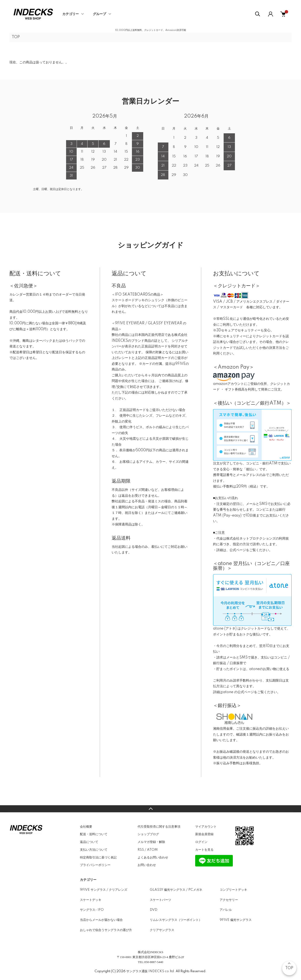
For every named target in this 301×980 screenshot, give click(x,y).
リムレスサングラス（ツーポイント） (176, 920)
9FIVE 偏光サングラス (236, 920)
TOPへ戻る (150, 809)
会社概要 (86, 827)
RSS (141, 850)
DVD (154, 910)
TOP (16, 37)
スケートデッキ (91, 900)
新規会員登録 (204, 834)
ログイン (201, 842)
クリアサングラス (162, 930)
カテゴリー (71, 14)
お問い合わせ (147, 865)
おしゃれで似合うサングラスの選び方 (106, 930)
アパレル (226, 910)
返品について (89, 842)
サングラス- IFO (92, 910)
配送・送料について (94, 834)
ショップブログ (148, 834)
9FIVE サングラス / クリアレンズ (104, 890)
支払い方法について (94, 850)
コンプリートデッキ (233, 890)
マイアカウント (206, 827)
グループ (99, 14)
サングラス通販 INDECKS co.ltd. (151, 971)
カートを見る (204, 850)
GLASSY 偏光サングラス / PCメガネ (176, 890)
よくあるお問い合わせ (153, 858)
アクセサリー (229, 900)
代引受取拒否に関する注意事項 (159, 827)
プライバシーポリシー (95, 865)
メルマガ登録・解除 (151, 842)
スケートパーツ (160, 900)
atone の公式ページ (238, 692)
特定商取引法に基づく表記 (98, 858)
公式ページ (238, 550)
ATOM (152, 850)
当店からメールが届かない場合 (101, 920)
